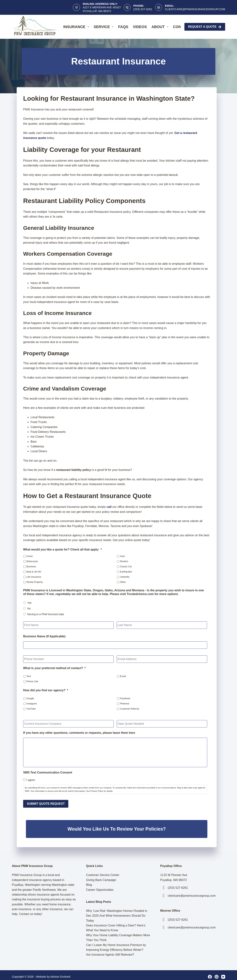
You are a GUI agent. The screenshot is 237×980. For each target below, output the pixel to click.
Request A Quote (205, 27)
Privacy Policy (97, 791)
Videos (140, 27)
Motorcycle (32, 561)
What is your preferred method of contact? (54, 668)
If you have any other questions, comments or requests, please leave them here (79, 733)
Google (30, 698)
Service (104, 27)
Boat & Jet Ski (34, 572)
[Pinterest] (217, 973)
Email (123, 676)
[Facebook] (210, 973)
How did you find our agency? (46, 690)
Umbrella (125, 577)
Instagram (32, 704)
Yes (29, 603)
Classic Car (126, 567)
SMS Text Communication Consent (48, 772)
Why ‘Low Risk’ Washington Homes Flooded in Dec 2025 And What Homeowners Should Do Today (117, 912)
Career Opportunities (100, 886)
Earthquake (126, 572)
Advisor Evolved (60, 973)
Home (30, 556)
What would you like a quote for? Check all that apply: (62, 549)
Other (123, 582)
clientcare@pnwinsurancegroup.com (195, 9)
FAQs (123, 27)
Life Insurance (34, 577)
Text (29, 676)
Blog (89, 881)
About (161, 27)
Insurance (77, 27)
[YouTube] (223, 973)
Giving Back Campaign (101, 877)
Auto (122, 556)
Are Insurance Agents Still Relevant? (110, 951)
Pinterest (125, 704)
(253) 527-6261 (143, 9)
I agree (31, 780)
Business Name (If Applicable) (44, 636)
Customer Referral (130, 709)
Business (31, 567)
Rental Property (35, 582)
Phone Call (32, 681)
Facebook (125, 698)
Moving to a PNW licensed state (46, 614)
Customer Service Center (103, 872)
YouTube (31, 709)
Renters (124, 561)
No (29, 609)
